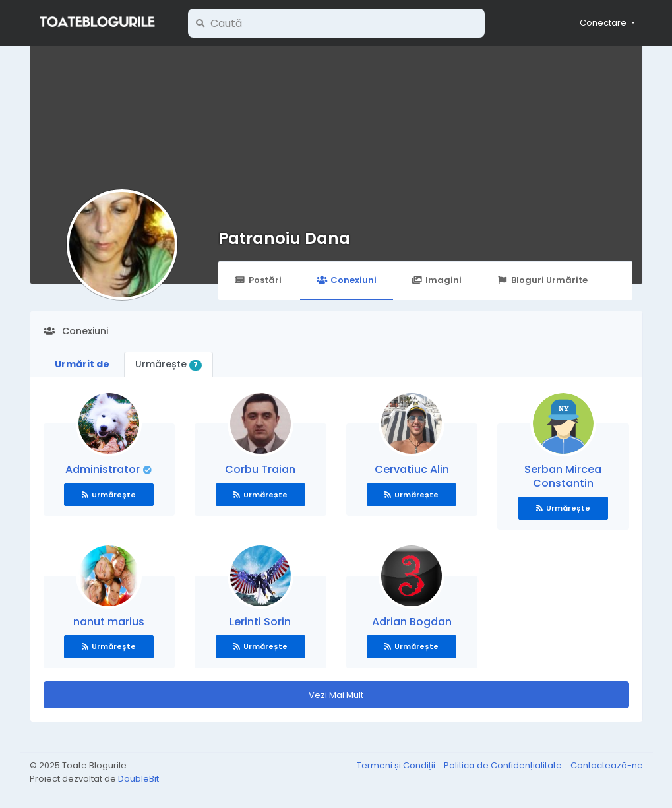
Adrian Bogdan (412, 622)
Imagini (437, 280)
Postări (258, 280)
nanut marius (109, 622)
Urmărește (169, 364)
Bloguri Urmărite (542, 280)
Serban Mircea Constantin (563, 476)
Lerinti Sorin (260, 622)
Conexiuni (347, 280)
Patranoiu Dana (284, 238)
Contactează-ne (607, 765)
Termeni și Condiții (397, 765)
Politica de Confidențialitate (504, 765)
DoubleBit (138, 779)
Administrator (104, 469)
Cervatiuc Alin (412, 469)
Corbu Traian (260, 469)
